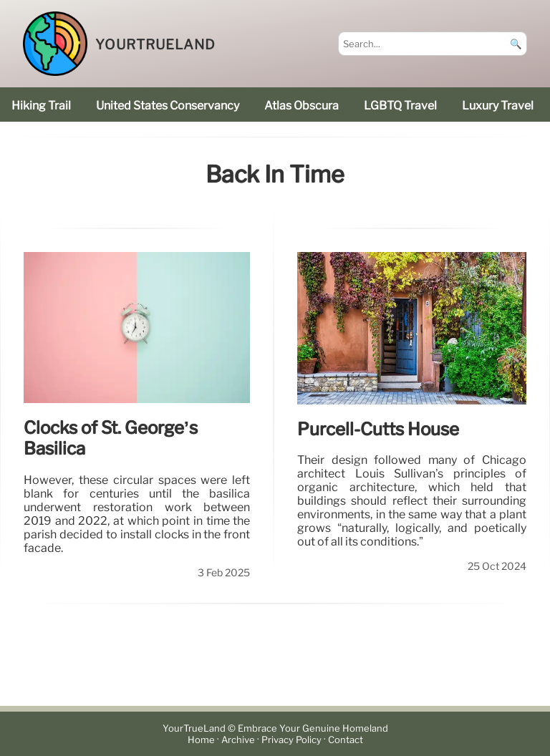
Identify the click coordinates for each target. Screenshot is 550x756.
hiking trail (41, 106)
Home (201, 740)
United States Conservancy (168, 106)
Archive (238, 740)
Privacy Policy (291, 740)
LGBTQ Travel (400, 106)
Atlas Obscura (301, 106)
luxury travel (498, 106)
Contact (346, 740)
